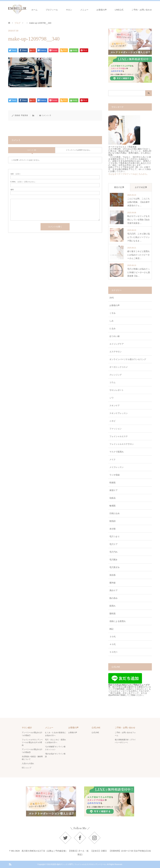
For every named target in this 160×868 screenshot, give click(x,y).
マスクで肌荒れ (117, 452)
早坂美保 (24, 115)
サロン (69, 10)
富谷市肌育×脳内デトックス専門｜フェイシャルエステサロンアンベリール (77, 864)
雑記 (111, 629)
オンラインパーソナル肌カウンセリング (128, 359)
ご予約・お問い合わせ (142, 10)
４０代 (112, 644)
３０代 (112, 637)
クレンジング (116, 375)
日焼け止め (115, 513)
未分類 (112, 529)
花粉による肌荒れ (118, 621)
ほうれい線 (115, 336)
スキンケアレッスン (119, 413)
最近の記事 (119, 187)
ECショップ (27, 768)
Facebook (80, 838)
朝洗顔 (112, 521)
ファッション (116, 429)
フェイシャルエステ (119, 436)
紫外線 (112, 583)
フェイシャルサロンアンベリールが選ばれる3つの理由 (32, 742)
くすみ (112, 313)
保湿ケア (113, 490)
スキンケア (115, 406)
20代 (112, 298)
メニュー (84, 10)
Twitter (65, 838)
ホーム (34, 10)
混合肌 (112, 575)
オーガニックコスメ (119, 367)
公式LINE (95, 733)
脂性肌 (112, 614)
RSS (10, 864)
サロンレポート (117, 390)
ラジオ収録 (115, 475)
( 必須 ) (15, 174)
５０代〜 (113, 652)
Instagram (94, 838)
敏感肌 (112, 506)
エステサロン (116, 352)
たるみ (112, 328)
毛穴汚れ (113, 552)
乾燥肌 (112, 483)
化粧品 (112, 498)
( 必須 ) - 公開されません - (23, 182)
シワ (111, 398)
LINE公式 (119, 10)
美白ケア (113, 590)
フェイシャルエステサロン (122, 444)
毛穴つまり (115, 536)
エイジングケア (117, 344)
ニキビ (112, 421)
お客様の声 (102, 10)
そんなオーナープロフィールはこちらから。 (129, 174)
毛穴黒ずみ (115, 567)
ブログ (17, 23)
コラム (112, 382)
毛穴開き (113, 560)
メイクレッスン (117, 467)
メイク (112, 459)
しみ (111, 321)
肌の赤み (113, 598)
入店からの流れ (28, 763)
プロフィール (52, 10)
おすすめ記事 (141, 187)
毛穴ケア (113, 544)
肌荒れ (112, 606)
